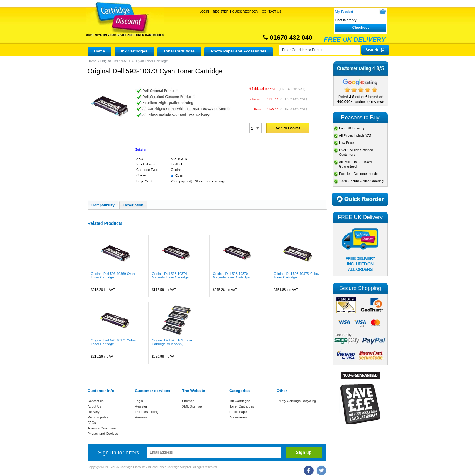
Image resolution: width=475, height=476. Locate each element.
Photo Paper (239, 412)
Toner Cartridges (179, 51)
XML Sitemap (192, 406)
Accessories (238, 417)
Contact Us (271, 12)
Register (221, 12)
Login (204, 12)
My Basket (344, 12)
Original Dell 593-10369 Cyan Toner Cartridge (113, 275)
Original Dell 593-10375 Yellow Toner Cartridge (297, 275)
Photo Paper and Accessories (239, 51)
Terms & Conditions (102, 428)
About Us (94, 406)
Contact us (96, 401)
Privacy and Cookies (103, 434)
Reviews (141, 417)
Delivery (94, 412)
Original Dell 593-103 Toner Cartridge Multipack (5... (172, 342)
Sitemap (188, 401)
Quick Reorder (245, 12)
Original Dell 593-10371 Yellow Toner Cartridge (114, 342)
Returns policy (98, 417)
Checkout (361, 28)
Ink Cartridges (134, 51)
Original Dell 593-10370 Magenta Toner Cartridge (231, 275)
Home (99, 51)
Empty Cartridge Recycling (296, 401)
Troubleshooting (147, 412)
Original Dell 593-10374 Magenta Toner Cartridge (170, 275)
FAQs (92, 423)
